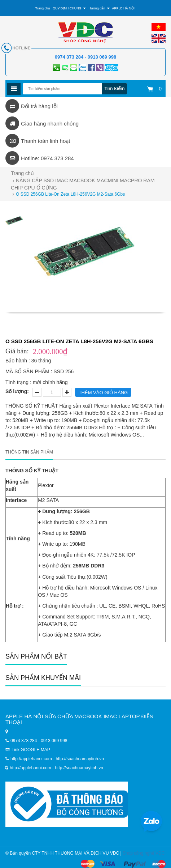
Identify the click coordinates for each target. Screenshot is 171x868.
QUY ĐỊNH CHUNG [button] (69, 8)
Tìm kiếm (114, 88)
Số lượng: (17, 391)
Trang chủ (43, 8)
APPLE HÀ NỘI (124, 8)
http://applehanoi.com (31, 768)
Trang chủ (22, 173)
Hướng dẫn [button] (99, 8)
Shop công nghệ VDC (144, 853)
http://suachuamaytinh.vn (79, 768)
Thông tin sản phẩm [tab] (29, 452)
